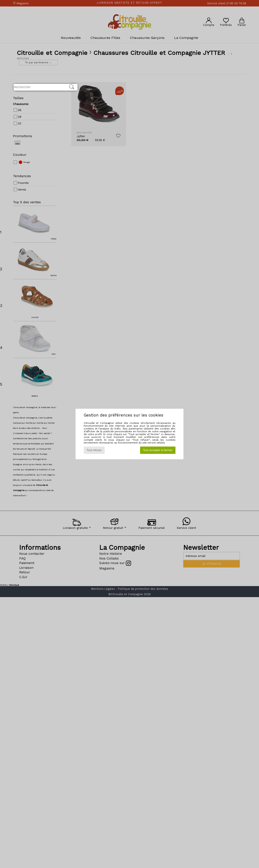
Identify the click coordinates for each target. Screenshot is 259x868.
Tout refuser (94, 450)
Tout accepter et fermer (158, 450)
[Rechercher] (72, 87)
